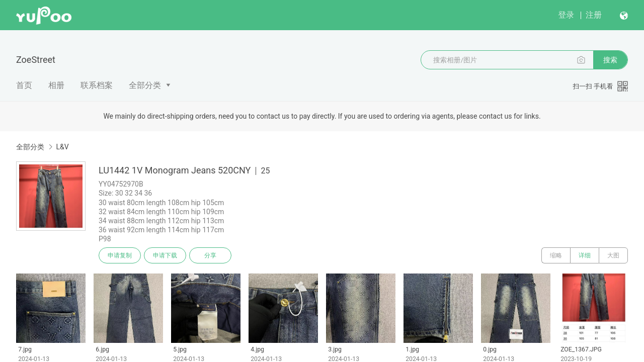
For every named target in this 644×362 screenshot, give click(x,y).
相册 (56, 85)
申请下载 (165, 255)
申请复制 (120, 255)
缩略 (556, 255)
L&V (62, 147)
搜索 (610, 60)
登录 (566, 15)
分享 (210, 255)
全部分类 (145, 85)
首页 (24, 85)
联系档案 (97, 85)
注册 (594, 15)
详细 (585, 255)
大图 (613, 255)
